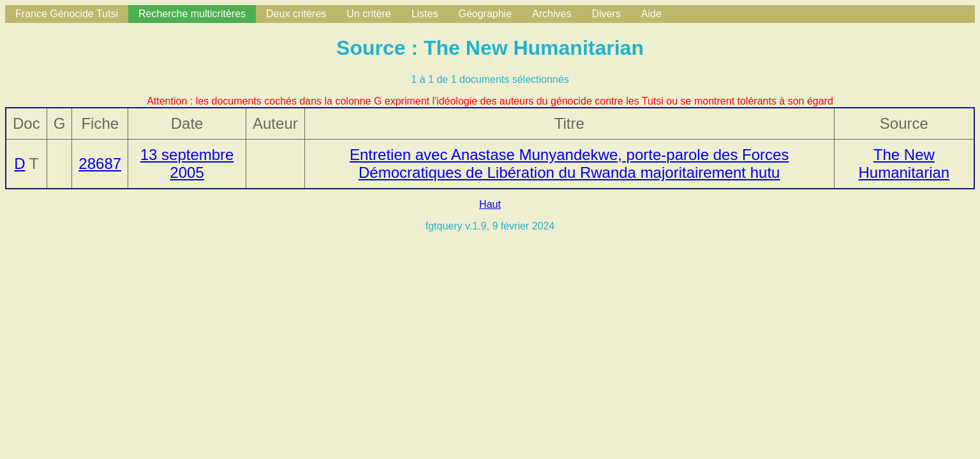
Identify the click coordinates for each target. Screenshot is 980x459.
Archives (552, 14)
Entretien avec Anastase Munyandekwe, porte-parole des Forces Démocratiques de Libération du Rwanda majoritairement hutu (569, 164)
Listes (425, 14)
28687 (100, 164)
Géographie (485, 14)
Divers (606, 14)
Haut (490, 204)
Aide (651, 14)
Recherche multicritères (192, 14)
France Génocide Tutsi (67, 14)
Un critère (368, 14)
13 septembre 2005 (187, 164)
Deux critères (296, 14)
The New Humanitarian (904, 164)
